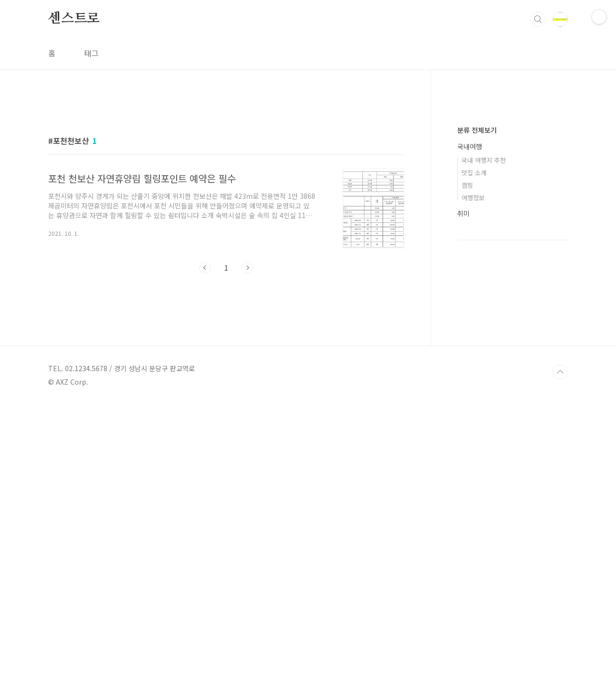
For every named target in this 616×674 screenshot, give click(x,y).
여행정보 (473, 486)
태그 (91, 53)
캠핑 (467, 474)
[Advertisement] (226, 186)
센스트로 (74, 19)
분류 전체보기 (477, 419)
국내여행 (470, 435)
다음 (247, 402)
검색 (538, 19)
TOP (560, 642)
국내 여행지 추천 (484, 449)
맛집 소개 (474, 461)
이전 (205, 402)
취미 (463, 502)
